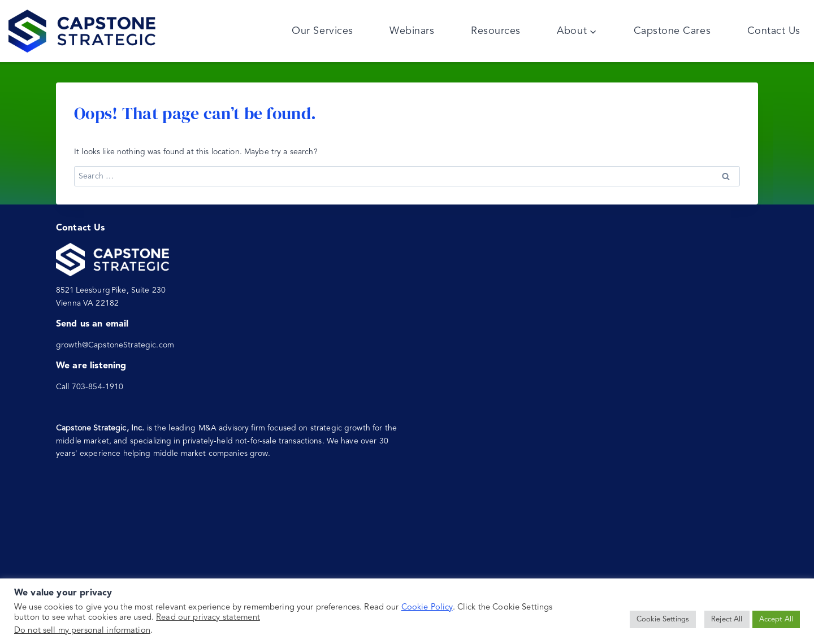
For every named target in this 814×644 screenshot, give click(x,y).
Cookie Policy (427, 608)
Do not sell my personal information (82, 631)
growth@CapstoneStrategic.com (115, 345)
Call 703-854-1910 (90, 387)
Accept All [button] (776, 619)
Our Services (322, 31)
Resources (496, 31)
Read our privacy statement (208, 618)
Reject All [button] (727, 619)
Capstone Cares (672, 31)
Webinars (412, 31)
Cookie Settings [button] (663, 619)
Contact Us (774, 31)
